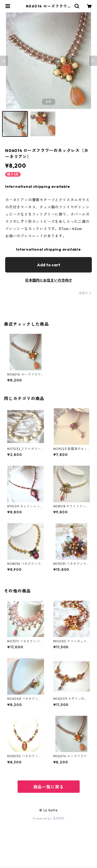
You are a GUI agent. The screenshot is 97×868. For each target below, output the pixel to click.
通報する (85, 293)
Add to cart (49, 265)
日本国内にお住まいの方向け (49, 280)
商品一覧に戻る (49, 787)
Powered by (48, 818)
